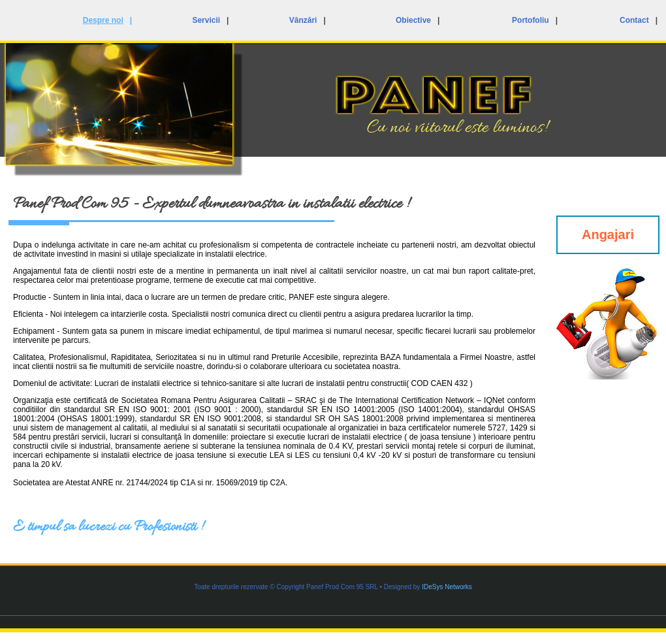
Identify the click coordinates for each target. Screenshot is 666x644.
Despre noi (103, 20)
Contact (634, 20)
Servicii (206, 20)
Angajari (608, 234)
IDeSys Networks (447, 587)
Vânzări (303, 20)
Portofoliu (531, 20)
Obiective (413, 20)
